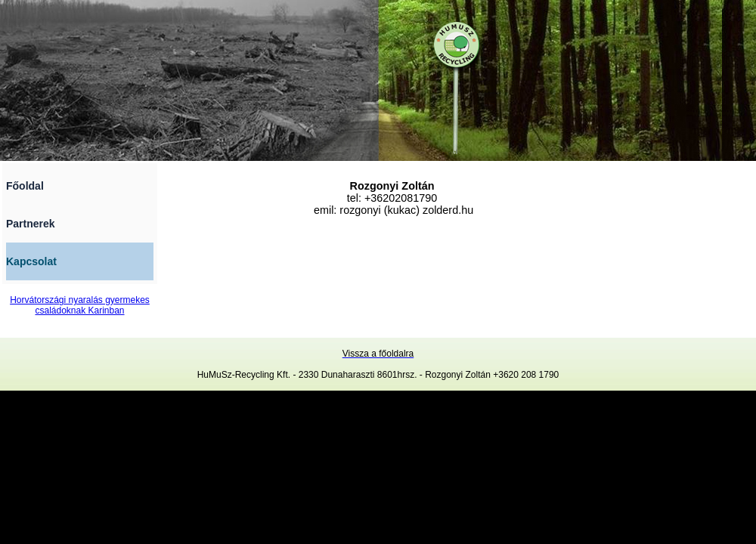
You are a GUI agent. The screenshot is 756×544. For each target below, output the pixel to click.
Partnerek (31, 224)
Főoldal (25, 186)
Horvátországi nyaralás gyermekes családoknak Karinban (80, 305)
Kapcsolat (31, 261)
